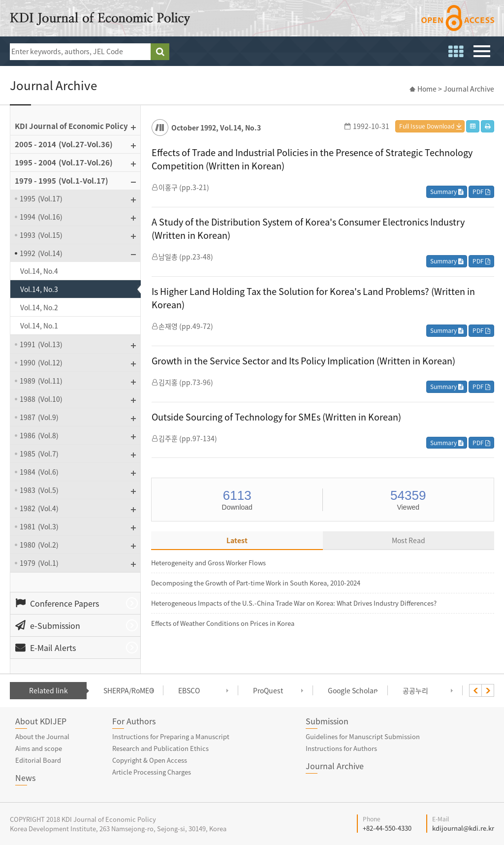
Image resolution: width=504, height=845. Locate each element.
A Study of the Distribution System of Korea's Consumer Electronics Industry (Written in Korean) (308, 228)
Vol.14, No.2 (39, 307)
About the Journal (42, 736)
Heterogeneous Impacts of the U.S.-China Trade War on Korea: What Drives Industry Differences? (294, 603)
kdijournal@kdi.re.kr (463, 828)
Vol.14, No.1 (39, 325)
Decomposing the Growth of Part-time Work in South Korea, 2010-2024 (256, 583)
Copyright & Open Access (150, 760)
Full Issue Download (427, 126)
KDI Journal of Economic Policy (100, 19)
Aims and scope (39, 748)
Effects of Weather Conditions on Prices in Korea (223, 623)
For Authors (134, 721)
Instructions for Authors (341, 748)
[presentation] (475, 690)
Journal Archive (335, 766)
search (160, 52)
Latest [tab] (237, 540)
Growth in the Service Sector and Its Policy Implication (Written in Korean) (303, 361)
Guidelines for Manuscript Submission (363, 736)
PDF (481, 192)
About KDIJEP (41, 721)
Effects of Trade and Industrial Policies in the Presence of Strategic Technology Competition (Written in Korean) (312, 159)
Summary (447, 192)
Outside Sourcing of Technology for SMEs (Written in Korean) (276, 417)
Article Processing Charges (152, 772)
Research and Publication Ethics (160, 748)
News (25, 778)
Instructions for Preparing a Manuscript (171, 736)
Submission (327, 721)
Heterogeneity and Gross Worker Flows (208, 563)
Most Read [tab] (409, 540)
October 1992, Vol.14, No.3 (216, 128)
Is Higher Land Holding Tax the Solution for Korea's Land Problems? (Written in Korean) (313, 298)
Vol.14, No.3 (39, 289)
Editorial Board (38, 760)
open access (458, 18)
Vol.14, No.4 (39, 271)
